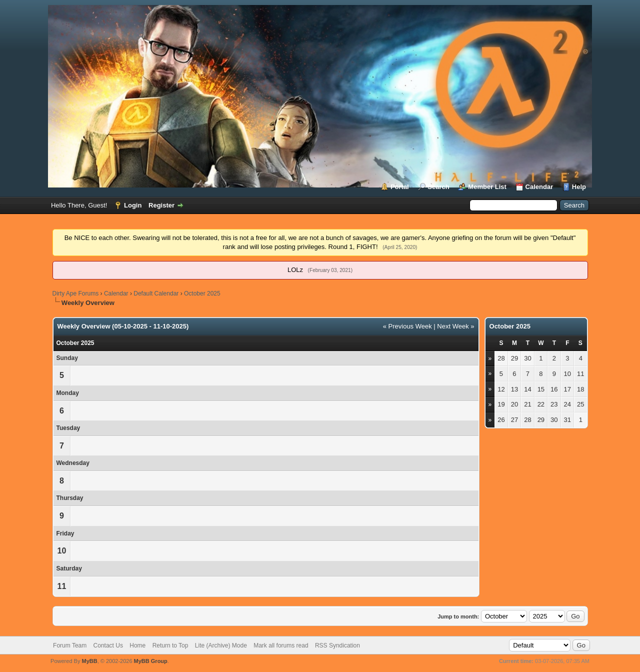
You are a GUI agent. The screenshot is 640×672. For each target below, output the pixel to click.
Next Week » (455, 326)
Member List (487, 187)
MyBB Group (151, 661)
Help (579, 187)
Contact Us (108, 645)
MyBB (89, 661)
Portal (400, 187)
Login (133, 205)
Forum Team (70, 645)
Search (438, 187)
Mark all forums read (281, 645)
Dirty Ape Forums (76, 293)
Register (161, 205)
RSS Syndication (337, 645)
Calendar (539, 187)
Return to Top (170, 645)
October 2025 (202, 293)
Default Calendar (156, 293)
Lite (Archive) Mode (221, 645)
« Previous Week (407, 326)
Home (137, 645)
